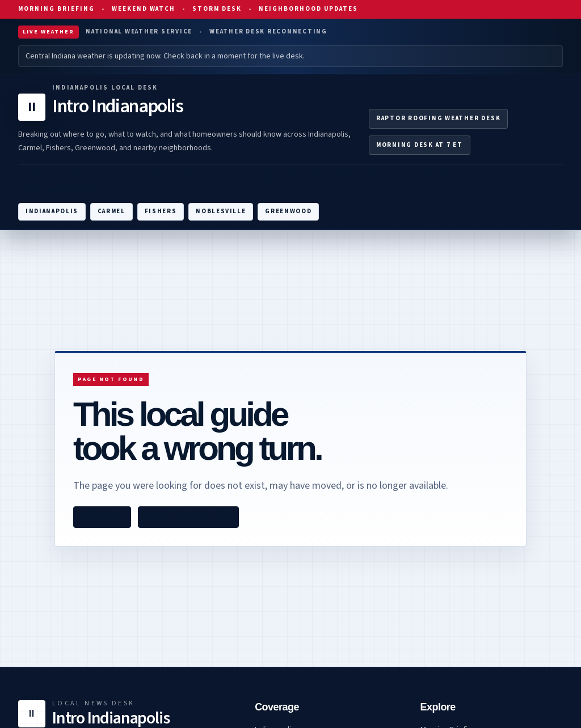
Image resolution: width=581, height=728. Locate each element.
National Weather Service (139, 31)
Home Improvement (60, 191)
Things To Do (134, 176)
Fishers (161, 211)
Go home (102, 517)
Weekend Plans (270, 176)
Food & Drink (200, 176)
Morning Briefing (56, 9)
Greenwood (288, 211)
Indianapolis (52, 211)
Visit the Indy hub (188, 517)
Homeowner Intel (349, 176)
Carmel (111, 211)
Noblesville (221, 211)
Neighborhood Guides (445, 176)
